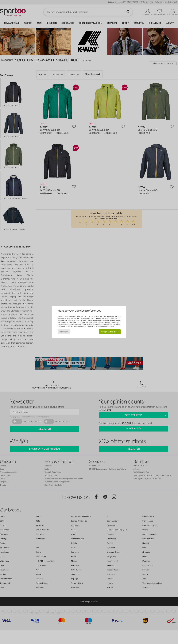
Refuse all (64, 332)
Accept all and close (110, 332)
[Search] (128, 12)
